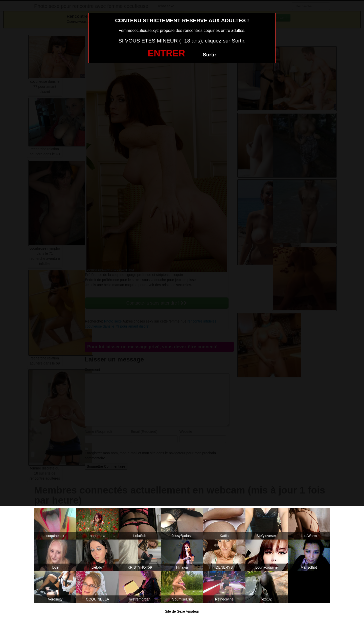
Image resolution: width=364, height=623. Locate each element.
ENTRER (166, 53)
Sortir (209, 55)
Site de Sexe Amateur (182, 611)
